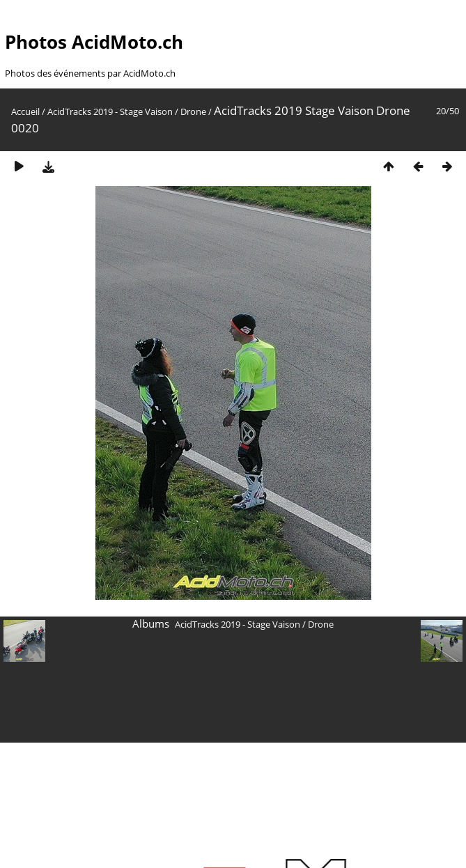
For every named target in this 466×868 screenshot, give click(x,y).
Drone (193, 111)
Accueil (25, 111)
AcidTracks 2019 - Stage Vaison (110, 111)
